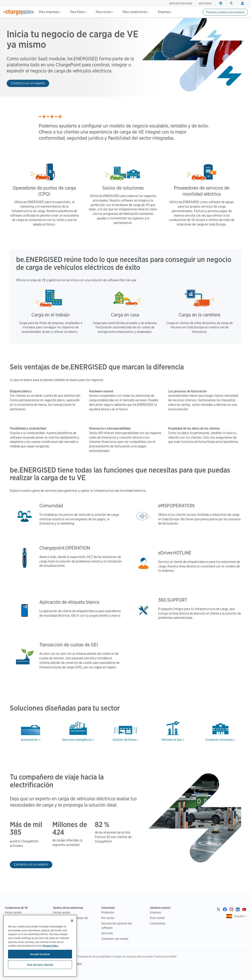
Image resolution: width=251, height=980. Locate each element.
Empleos (155, 912)
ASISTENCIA (205, 3)
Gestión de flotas (124, 740)
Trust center (157, 918)
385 (16, 832)
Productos (108, 912)
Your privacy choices (40, 965)
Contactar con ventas (115, 939)
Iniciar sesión (13, 912)
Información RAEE (166, 956)
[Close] (72, 921)
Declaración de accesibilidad (95, 956)
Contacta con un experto (28, 83)
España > (240, 916)
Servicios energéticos (77, 740)
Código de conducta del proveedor (133, 956)
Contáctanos (158, 923)
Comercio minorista (219, 740)
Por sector (108, 918)
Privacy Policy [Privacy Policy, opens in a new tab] (51, 946)
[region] (40, 946)
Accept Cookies (40, 954)
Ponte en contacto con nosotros (225, 12)
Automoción (29, 740)
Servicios (107, 933)
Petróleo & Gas (172, 740)
